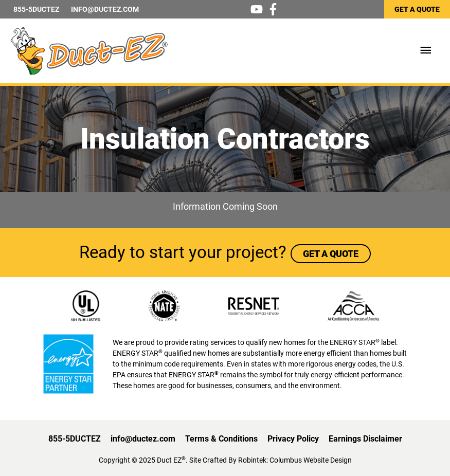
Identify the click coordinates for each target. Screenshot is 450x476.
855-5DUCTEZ (36, 9)
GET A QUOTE (417, 9)
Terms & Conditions (221, 439)
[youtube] (258, 9)
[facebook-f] (275, 9)
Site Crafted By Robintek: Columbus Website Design (271, 460)
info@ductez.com (143, 439)
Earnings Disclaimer (365, 439)
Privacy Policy (293, 439)
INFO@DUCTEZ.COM (105, 9)
